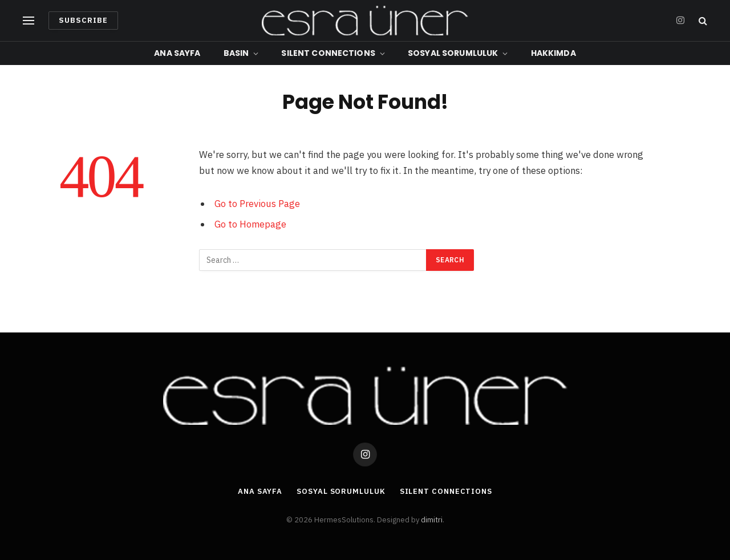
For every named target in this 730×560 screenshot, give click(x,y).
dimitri (432, 520)
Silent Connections (328, 53)
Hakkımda (553, 53)
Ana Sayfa (177, 53)
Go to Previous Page (257, 204)
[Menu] (29, 21)
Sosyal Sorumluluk (453, 53)
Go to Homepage (250, 224)
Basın (236, 53)
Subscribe (83, 20)
